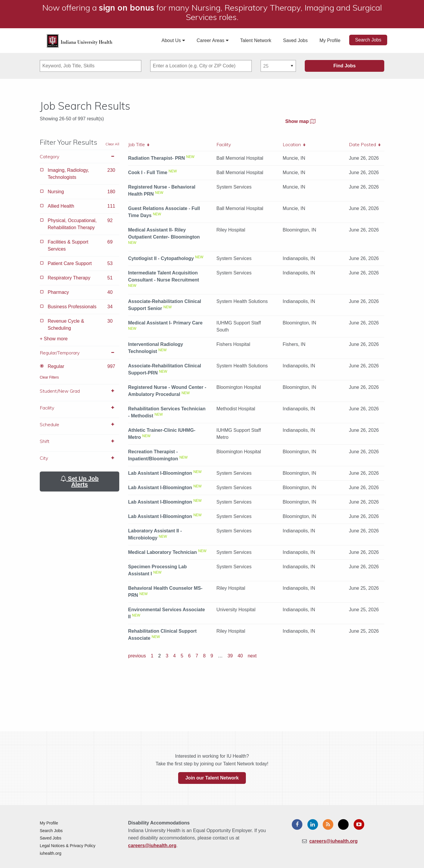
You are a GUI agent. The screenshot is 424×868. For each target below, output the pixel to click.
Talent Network (256, 40)
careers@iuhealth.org (152, 845)
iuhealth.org (50, 853)
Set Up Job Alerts (79, 482)
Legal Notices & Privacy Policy (68, 846)
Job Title (139, 144)
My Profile (330, 40)
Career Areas (213, 40)
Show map (300, 121)
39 (230, 656)
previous (137, 656)
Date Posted (365, 144)
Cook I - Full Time (148, 173)
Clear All (112, 144)
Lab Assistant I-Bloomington (160, 473)
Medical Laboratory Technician (163, 552)
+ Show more (54, 339)
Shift (79, 441)
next (252, 656)
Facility (79, 408)
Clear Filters (49, 377)
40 (240, 656)
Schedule (79, 424)
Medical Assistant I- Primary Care (165, 323)
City (79, 458)
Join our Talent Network (212, 778)
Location (294, 144)
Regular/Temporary (79, 353)
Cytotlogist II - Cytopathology (161, 258)
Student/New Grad (79, 391)
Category (79, 156)
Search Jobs (368, 40)
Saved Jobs (295, 40)
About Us (173, 40)
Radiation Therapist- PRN (156, 158)
